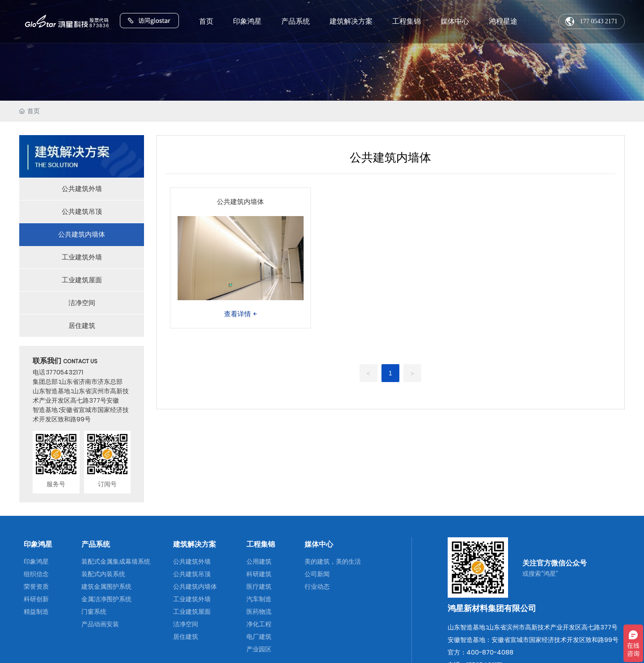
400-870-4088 (490, 652)
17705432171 (65, 372)
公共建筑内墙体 (240, 202)
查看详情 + (241, 314)
